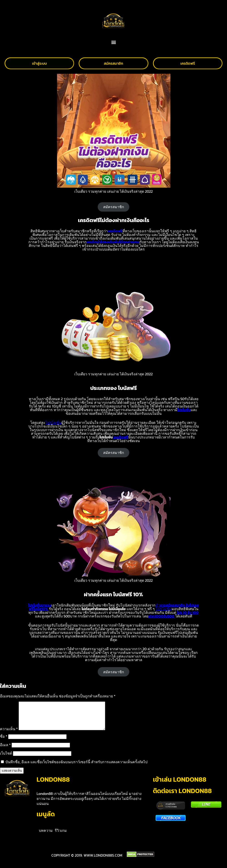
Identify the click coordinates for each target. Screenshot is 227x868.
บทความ (46, 836)
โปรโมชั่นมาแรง (40, 605)
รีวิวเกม (61, 836)
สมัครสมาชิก (114, 207)
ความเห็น (9, 734)
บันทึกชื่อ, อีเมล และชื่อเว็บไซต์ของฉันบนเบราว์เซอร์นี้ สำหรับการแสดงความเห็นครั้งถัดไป (76, 767)
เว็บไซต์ (6, 759)
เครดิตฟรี (115, 231)
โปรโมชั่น (184, 410)
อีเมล (5, 750)
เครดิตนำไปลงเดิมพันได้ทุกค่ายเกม (113, 242)
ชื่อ (4, 742)
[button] (113, 42)
